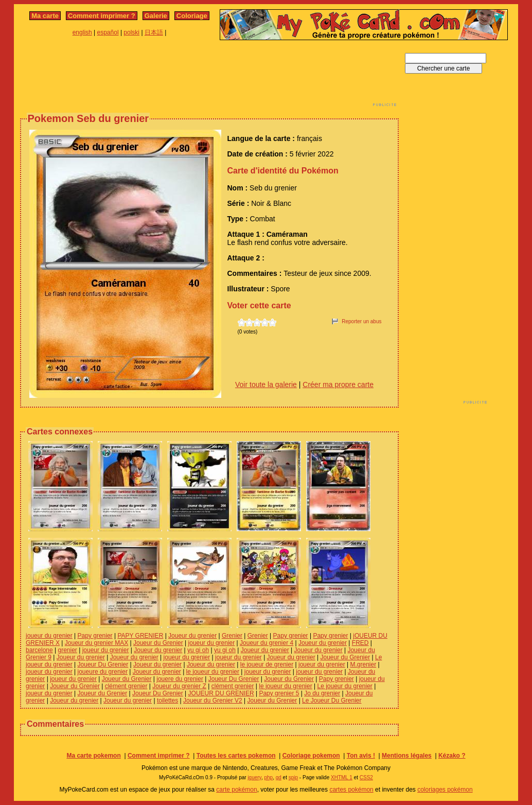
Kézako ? (452, 756)
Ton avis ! (361, 756)
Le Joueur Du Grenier (332, 701)
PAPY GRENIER (140, 636)
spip (293, 777)
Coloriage (192, 16)
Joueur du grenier (192, 636)
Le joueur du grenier (344, 686)
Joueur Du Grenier (103, 664)
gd (279, 777)
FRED (360, 643)
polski (131, 32)
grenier (68, 650)
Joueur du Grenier (158, 643)
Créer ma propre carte (338, 384)
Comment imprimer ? (102, 16)
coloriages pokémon (445, 790)
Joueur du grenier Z (179, 686)
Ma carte (45, 16)
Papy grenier (95, 636)
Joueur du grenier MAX (96, 643)
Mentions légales (407, 756)
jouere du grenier (180, 679)
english (82, 32)
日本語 (154, 32)
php (268, 777)
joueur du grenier (49, 636)
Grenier (232, 636)
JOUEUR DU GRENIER (221, 693)
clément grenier (126, 686)
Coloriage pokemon (311, 756)
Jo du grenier (322, 693)
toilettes (167, 701)
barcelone (39, 650)
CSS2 (366, 777)
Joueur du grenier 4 (267, 643)
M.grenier (363, 664)
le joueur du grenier (213, 672)
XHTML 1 (342, 777)
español (108, 32)
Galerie (156, 16)
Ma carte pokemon (93, 756)
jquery (254, 777)
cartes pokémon (351, 790)
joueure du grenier (103, 672)
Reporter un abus (361, 321)
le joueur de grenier (267, 664)
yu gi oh (198, 650)
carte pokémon (236, 790)
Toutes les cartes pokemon (236, 756)
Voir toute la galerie (266, 384)
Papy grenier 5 (279, 693)
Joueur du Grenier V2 (213, 701)
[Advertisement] (209, 76)
